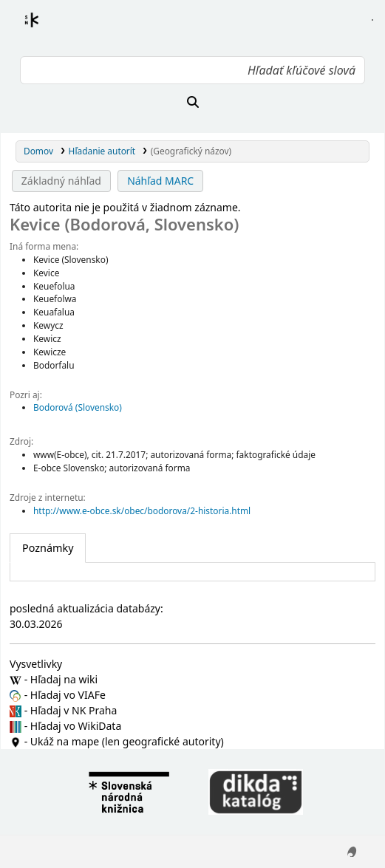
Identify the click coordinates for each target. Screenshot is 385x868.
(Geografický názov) (191, 151)
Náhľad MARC (160, 181)
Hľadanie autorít (102, 151)
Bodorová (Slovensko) (78, 407)
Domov (38, 151)
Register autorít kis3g (45, 29)
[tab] (48, 548)
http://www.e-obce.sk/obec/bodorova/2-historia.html (142, 510)
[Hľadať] (192, 102)
